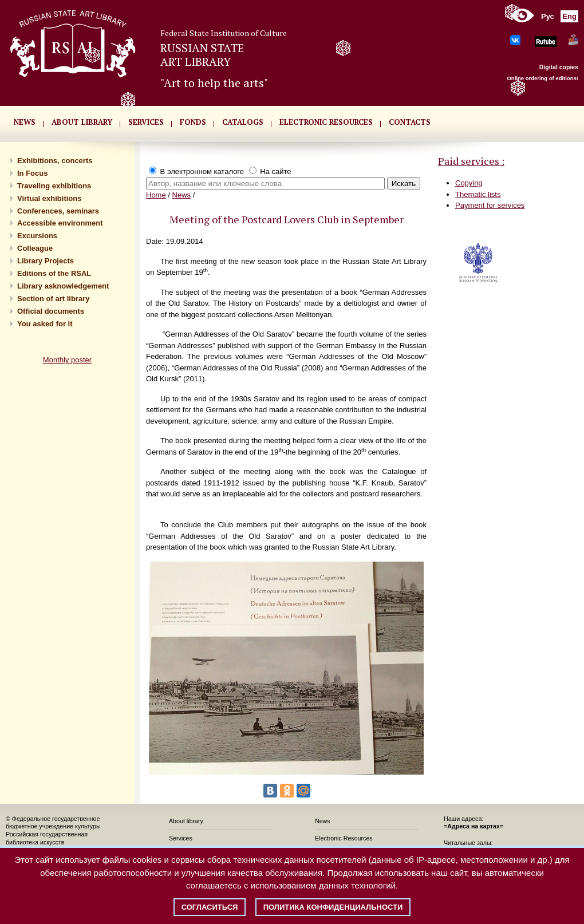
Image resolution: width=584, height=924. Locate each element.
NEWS (25, 122)
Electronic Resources (344, 838)
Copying (469, 183)
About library (82, 122)
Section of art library (53, 299)
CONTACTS (410, 122)
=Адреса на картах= (473, 826)
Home (156, 195)
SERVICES (146, 122)
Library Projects (46, 261)
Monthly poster (67, 360)
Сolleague (35, 248)
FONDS (193, 122)
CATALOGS (243, 122)
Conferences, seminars (58, 211)
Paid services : (471, 161)
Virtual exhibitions (49, 198)
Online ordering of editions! (542, 78)
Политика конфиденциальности (333, 907)
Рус (548, 16)
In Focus (32, 173)
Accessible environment (60, 223)
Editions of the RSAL (54, 273)
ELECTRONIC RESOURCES (326, 122)
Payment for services (490, 205)
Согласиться (210, 907)
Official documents (51, 311)
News (182, 195)
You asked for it (45, 324)
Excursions (37, 236)
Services (181, 838)
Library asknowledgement (63, 286)
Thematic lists (478, 194)
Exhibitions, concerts (55, 161)
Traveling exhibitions (54, 186)
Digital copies (559, 67)
